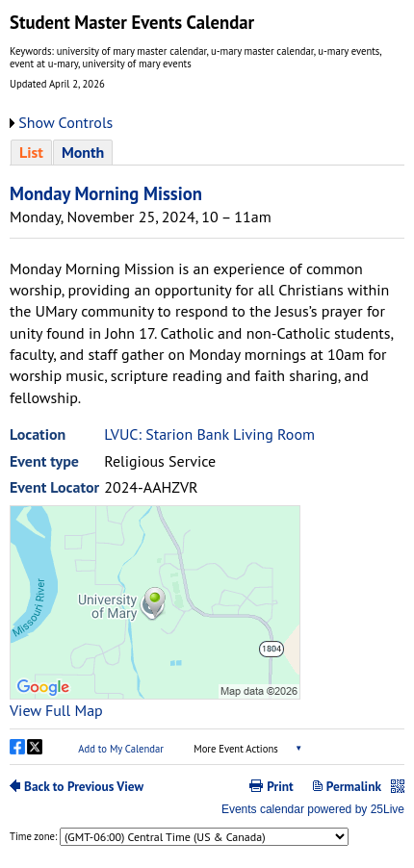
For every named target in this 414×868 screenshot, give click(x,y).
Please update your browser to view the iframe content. (207, 152)
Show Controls (65, 122)
